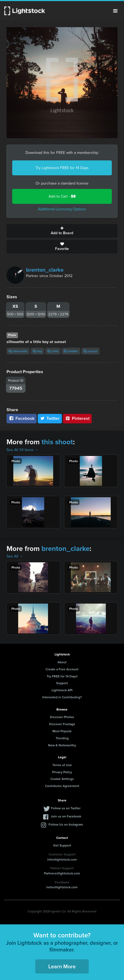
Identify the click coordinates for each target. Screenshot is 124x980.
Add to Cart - (62, 196)
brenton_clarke (45, 270)
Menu (115, 11)
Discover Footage (62, 724)
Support (62, 683)
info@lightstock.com (62, 859)
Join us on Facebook (66, 816)
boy (37, 351)
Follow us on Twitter (66, 808)
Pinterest (77, 418)
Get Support (62, 845)
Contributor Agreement (62, 786)
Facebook (22, 418)
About (62, 662)
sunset (90, 351)
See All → (15, 556)
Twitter (50, 418)
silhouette (18, 351)
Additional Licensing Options (62, 209)
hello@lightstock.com (62, 887)
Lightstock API (62, 690)
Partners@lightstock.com (62, 873)
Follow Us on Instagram (66, 824)
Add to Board (62, 231)
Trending (62, 738)
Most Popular (62, 731)
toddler (71, 351)
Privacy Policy (62, 772)
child (53, 351)
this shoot (57, 442)
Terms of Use (62, 765)
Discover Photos (62, 717)
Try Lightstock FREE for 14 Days (62, 168)
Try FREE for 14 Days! (62, 676)
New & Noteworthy (62, 745)
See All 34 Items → (23, 450)
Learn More (62, 966)
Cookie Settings (62, 779)
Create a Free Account (62, 669)
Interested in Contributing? (62, 697)
